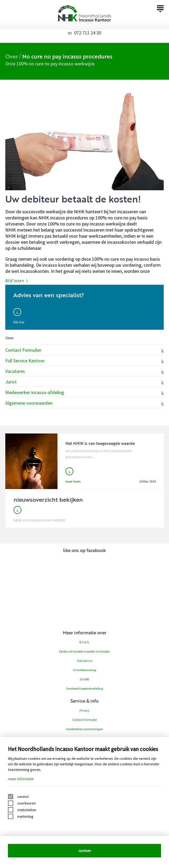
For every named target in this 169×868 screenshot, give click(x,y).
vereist (23, 797)
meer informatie (21, 779)
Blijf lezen (16, 281)
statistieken (27, 810)
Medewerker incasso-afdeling (84, 393)
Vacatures (84, 372)
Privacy (84, 710)
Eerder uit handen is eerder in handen (84, 651)
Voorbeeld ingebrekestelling (85, 688)
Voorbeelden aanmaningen (84, 729)
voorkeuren (26, 803)
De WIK (85, 679)
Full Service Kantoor (84, 361)
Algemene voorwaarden (84, 403)
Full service (85, 661)
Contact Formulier (84, 350)
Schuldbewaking (84, 670)
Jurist (84, 382)
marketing (25, 816)
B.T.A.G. (85, 642)
